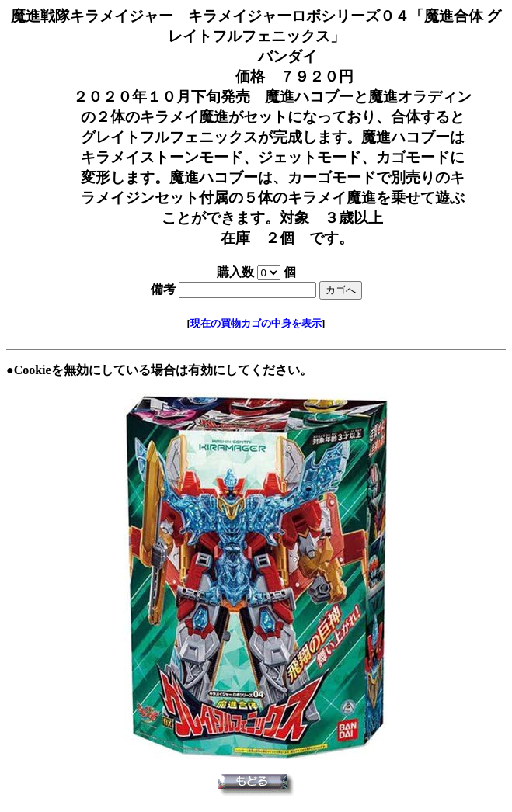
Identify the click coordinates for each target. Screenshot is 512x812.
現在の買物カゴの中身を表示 (256, 323)
